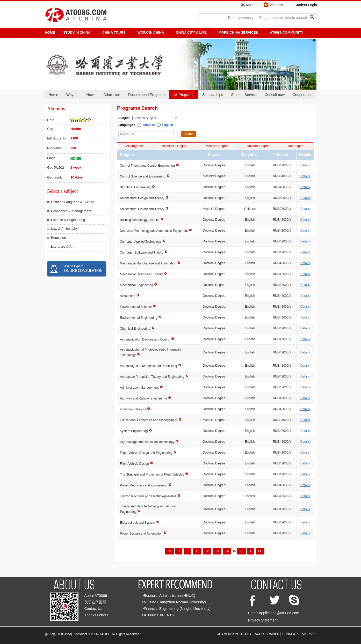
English (167, 125)
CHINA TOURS (114, 32)
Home (53, 95)
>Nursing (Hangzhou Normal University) (174, 602)
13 (217, 551)
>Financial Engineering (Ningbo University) (176, 609)
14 (227, 551)
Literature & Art (62, 246)
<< (170, 551)
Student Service (244, 95)
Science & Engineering (68, 220)
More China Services (238, 32)
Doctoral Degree (258, 146)
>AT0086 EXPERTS (158, 615)
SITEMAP (309, 634)
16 (241, 551)
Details (305, 165)
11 (197, 551)
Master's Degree (217, 146)
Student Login (306, 5)
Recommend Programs (147, 95)
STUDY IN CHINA (77, 32)
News (91, 95)
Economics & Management (71, 211)
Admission (112, 95)
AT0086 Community (287, 32)
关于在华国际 (95, 602)
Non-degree (296, 146)
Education (59, 238)
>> (260, 551)
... (187, 551)
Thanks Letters (96, 615)
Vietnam (276, 5)
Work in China (151, 32)
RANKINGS (290, 634)
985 (73, 158)
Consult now (275, 95)
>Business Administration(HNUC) (168, 596)
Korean (252, 5)
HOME (50, 32)
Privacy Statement (263, 620)
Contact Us (93, 609)
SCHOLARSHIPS (267, 634)
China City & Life (191, 32)
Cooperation (302, 95)
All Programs (184, 95)
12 (207, 551)
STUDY (246, 634)
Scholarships (213, 95)
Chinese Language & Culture (73, 202)
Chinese (149, 125)
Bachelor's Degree (175, 146)
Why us (72, 95)
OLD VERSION (227, 634)
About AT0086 (96, 596)
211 (79, 158)
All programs (135, 146)
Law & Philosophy (64, 229)
